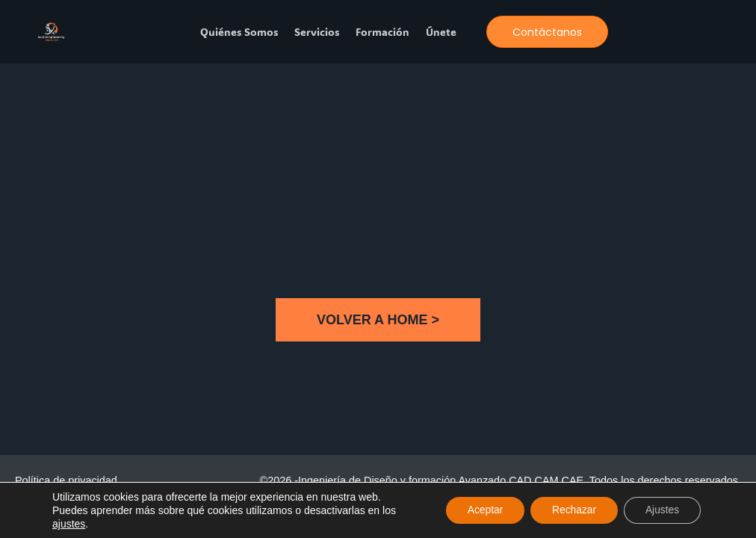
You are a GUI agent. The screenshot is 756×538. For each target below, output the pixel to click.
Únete (441, 32)
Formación (382, 32)
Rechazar (571, 510)
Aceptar (480, 510)
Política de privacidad (66, 480)
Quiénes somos (239, 32)
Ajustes (661, 510)
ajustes (69, 524)
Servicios (317, 32)
